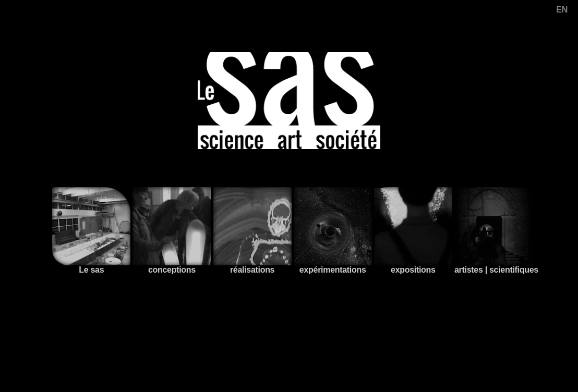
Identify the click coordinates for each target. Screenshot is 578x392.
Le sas (91, 231)
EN (562, 10)
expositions (413, 231)
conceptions (172, 231)
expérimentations (333, 231)
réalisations (252, 231)
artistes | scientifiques (496, 231)
